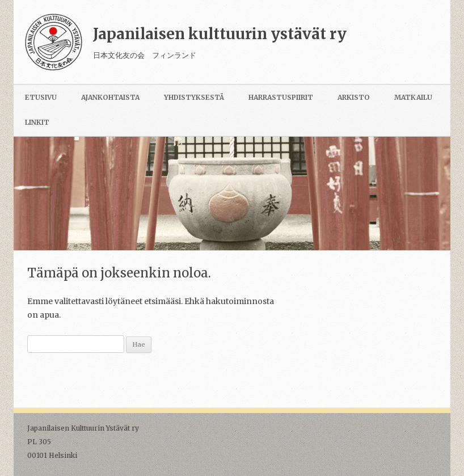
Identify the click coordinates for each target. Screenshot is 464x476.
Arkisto (354, 97)
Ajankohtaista (110, 97)
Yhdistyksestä (194, 97)
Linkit (37, 122)
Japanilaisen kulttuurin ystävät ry (220, 34)
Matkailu (413, 97)
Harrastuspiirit (281, 97)
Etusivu (41, 97)
